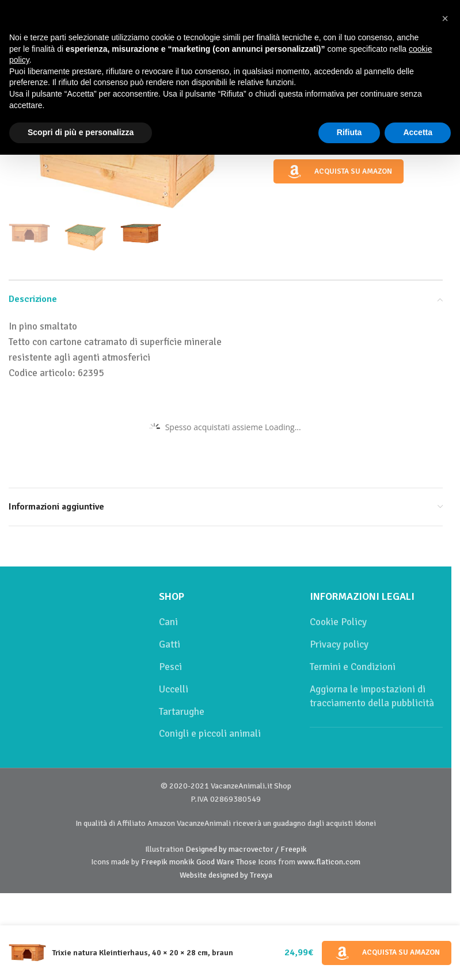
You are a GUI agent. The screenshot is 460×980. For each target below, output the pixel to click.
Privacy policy (339, 644)
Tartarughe (182, 712)
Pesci (170, 667)
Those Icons (256, 862)
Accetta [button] (418, 132)
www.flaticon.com (329, 862)
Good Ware (215, 862)
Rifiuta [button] (349, 132)
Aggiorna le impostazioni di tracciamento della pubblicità (372, 696)
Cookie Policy (338, 622)
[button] (445, 18)
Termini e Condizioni (353, 667)
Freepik (154, 862)
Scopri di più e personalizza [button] (81, 132)
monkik (182, 862)
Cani (168, 622)
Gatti (170, 644)
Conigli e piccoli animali (210, 734)
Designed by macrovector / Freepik (246, 849)
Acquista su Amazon (339, 172)
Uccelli (174, 689)
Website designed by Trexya (226, 875)
